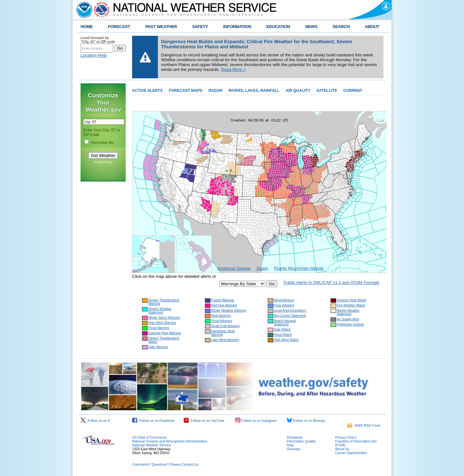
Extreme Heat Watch (352, 300)
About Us (342, 449)
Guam (262, 268)
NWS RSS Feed (364, 425)
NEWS (311, 27)
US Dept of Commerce (149, 437)
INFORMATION (237, 27)
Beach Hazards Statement (285, 323)
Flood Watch (283, 335)
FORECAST (119, 27)
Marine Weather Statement (348, 312)
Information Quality (301, 441)
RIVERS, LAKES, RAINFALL (254, 91)
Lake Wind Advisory (225, 340)
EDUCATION (278, 27)
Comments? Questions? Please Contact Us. (166, 464)
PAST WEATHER (161, 27)
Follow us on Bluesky (306, 421)
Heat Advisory (221, 316)
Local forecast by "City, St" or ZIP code (98, 40)
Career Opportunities (351, 453)
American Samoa (234, 268)
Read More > (233, 69)
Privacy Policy (103, 162)
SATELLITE (327, 91)
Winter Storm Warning (164, 318)
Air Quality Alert (348, 319)
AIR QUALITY (298, 91)
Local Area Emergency (290, 311)
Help (290, 445)
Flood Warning (159, 328)
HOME (87, 27)
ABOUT (372, 27)
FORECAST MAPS (186, 91)
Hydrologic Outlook (350, 324)
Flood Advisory (222, 321)
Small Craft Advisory (226, 326)
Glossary (294, 449)
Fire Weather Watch (351, 305)
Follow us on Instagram (256, 421)
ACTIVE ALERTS (147, 91)
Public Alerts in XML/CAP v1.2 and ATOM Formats (331, 282)
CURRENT (353, 91)
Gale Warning (158, 347)
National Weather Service (152, 445)
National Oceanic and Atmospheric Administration (170, 441)
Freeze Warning (222, 300)
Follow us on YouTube (204, 421)
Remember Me (102, 142)
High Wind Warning (162, 323)
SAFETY (200, 27)
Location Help (94, 55)
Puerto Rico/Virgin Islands (299, 268)
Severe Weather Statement (160, 311)
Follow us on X (95, 421)
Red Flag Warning (224, 305)
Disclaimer (295, 437)
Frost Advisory (284, 305)
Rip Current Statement (290, 316)
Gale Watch (282, 330)
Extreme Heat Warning (164, 333)
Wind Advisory (284, 300)
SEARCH (341, 27)
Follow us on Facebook (153, 421)
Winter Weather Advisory (229, 311)
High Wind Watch (286, 340)
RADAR (215, 91)
